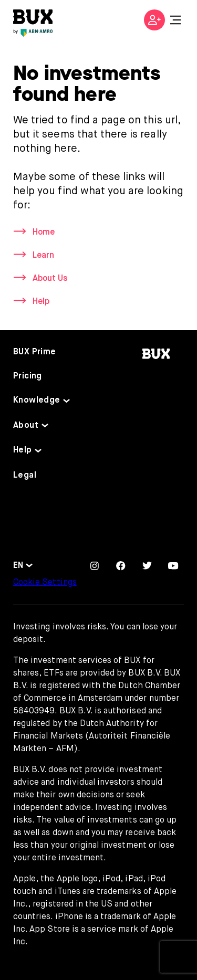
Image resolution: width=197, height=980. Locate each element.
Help (41, 302)
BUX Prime (35, 352)
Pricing (28, 376)
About (26, 426)
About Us (50, 279)
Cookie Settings (45, 583)
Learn (43, 256)
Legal (25, 476)
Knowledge (37, 401)
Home (44, 233)
